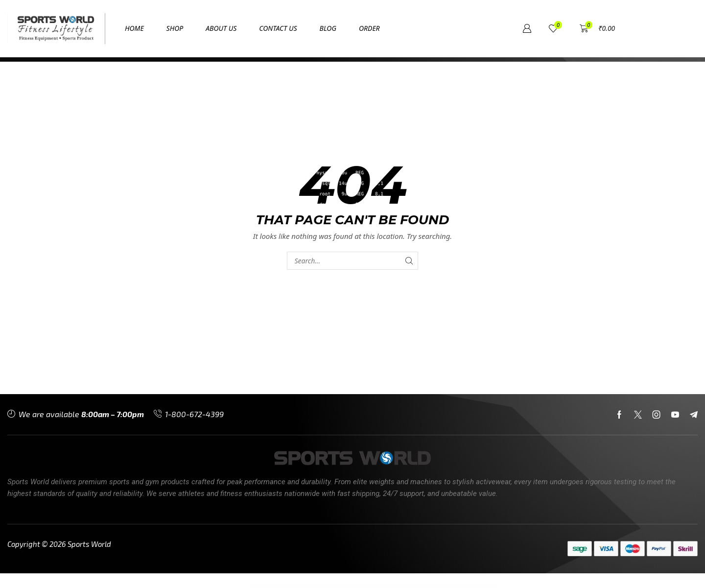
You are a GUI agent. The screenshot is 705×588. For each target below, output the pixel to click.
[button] (403, 29)
